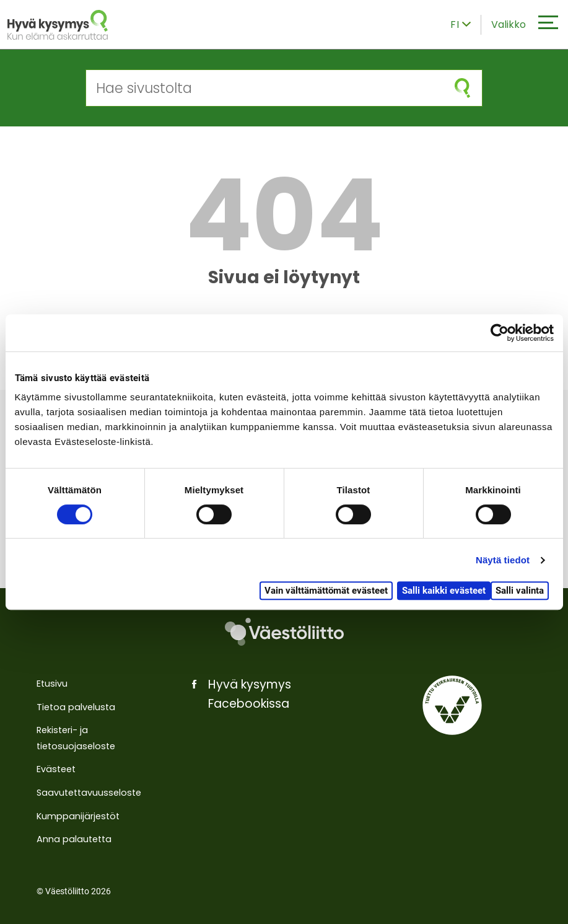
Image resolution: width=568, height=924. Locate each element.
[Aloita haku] (462, 88)
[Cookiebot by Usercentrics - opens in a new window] (500, 333)
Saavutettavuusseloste (89, 793)
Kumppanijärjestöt (78, 816)
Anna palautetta (74, 839)
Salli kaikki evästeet (444, 591)
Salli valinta (520, 591)
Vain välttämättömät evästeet (326, 591)
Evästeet (56, 769)
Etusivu (52, 684)
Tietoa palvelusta (76, 707)
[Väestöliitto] (284, 632)
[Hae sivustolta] (264, 88)
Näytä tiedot (503, 560)
